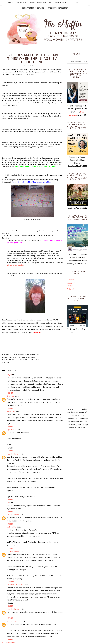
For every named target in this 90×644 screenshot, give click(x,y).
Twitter (70, 286)
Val (8, 503)
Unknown (10, 396)
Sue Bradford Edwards (15, 585)
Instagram (71, 283)
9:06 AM (10, 408)
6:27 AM (10, 548)
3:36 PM (10, 606)
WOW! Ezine (22, 3)
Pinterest (70, 289)
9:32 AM (10, 618)
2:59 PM (10, 451)
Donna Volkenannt (14, 621)
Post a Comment (8, 643)
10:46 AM (10, 582)
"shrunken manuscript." (15, 265)
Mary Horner (7, 357)
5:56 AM (10, 393)
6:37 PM (10, 512)
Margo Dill (34, 354)
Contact (78, 3)
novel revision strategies (24, 357)
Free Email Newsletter (58, 8)
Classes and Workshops (41, 3)
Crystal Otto (11, 430)
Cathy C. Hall (12, 527)
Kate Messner (24, 354)
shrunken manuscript (25, 360)
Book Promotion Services (33, 8)
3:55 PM (10, 500)
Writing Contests (63, 3)
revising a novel (9, 360)
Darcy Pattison (11, 354)
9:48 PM (10, 524)
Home (11, 3)
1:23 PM (10, 639)
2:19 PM (10, 427)
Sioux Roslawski (13, 454)
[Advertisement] (77, 371)
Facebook (70, 280)
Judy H (9, 375)
